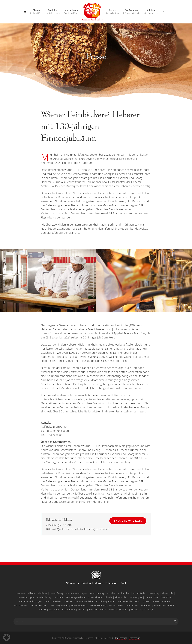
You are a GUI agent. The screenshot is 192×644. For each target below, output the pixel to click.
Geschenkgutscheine (76, 597)
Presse (156, 601)
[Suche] (175, 621)
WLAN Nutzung (97, 593)
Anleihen (68, 601)
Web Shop (54, 609)
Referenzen (146, 605)
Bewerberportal (78, 605)
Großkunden (132, 605)
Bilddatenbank (68, 609)
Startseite (21, 593)
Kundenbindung (44, 597)
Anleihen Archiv (125, 601)
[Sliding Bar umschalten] (163, 12)
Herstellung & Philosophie (161, 593)
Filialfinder (42, 593)
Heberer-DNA (151, 597)
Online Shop (124, 593)
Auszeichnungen (26, 597)
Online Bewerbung (97, 605)
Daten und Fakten (53, 601)
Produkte (111, 593)
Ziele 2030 (166, 597)
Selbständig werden (59, 605)
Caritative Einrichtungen (30, 601)
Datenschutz (121, 638)
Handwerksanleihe (84, 601)
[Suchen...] (93, 621)
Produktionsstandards (164, 605)
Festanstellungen (38, 605)
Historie (108, 597)
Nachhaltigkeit (135, 597)
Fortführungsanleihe (105, 601)
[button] (7, 637)
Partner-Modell (116, 605)
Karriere (166, 601)
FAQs (137, 601)
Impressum (135, 638)
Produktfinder (139, 593)
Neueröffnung (56, 593)
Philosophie (120, 597)
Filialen (31, 593)
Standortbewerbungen (76, 593)
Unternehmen (95, 597)
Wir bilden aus (21, 605)
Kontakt (146, 601)
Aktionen (59, 597)
